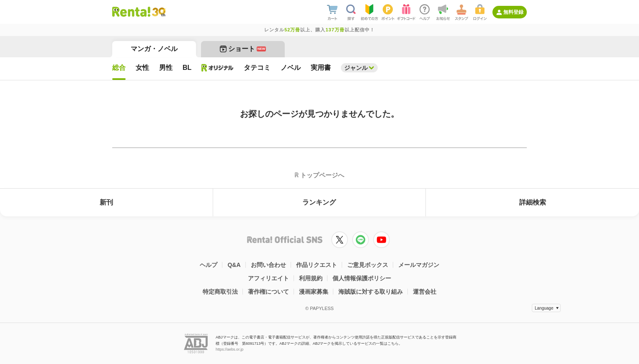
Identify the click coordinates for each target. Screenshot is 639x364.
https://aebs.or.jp (229, 349)
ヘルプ (209, 265)
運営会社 (425, 292)
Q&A (234, 265)
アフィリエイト (268, 278)
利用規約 (311, 278)
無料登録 (513, 12)
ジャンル (356, 68)
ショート (243, 49)
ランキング (319, 202)
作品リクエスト (317, 265)
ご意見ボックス (368, 265)
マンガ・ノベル (154, 49)
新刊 (106, 202)
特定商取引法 (220, 292)
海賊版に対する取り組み (371, 292)
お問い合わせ (268, 265)
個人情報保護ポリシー (362, 278)
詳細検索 (533, 202)
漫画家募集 (314, 292)
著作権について (268, 292)
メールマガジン (419, 265)
